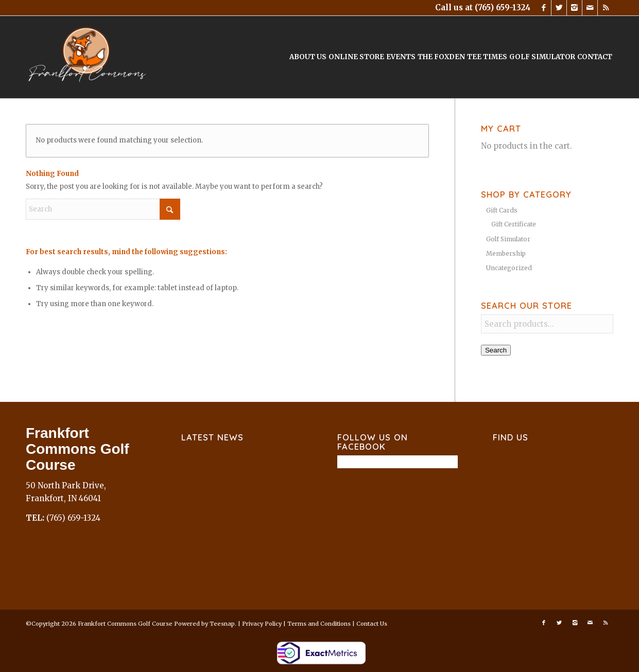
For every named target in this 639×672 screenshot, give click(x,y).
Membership (506, 253)
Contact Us (372, 624)
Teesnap (222, 624)
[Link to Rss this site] (606, 8)
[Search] (103, 209)
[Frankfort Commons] (88, 57)
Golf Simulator (508, 239)
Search (496, 350)
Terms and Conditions (319, 624)
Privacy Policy (262, 624)
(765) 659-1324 (503, 7)
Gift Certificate (514, 224)
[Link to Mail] (590, 8)
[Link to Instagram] (574, 8)
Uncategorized (509, 268)
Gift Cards (502, 210)
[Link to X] (559, 8)
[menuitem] (308, 57)
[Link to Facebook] (543, 8)
